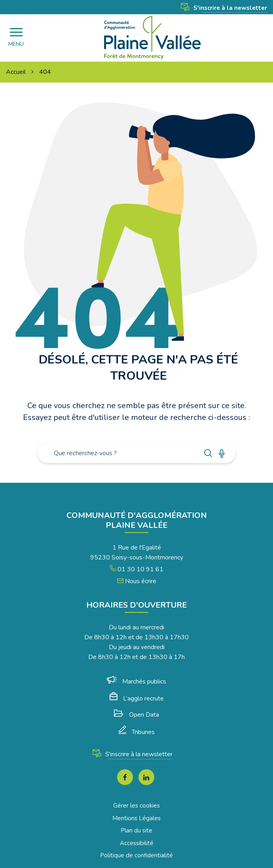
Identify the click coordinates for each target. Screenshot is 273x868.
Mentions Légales (136, 818)
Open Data (136, 715)
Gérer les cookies (136, 806)
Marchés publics (136, 682)
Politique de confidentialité (136, 855)
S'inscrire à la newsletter (224, 8)
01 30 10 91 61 (136, 569)
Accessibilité (137, 843)
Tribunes (137, 732)
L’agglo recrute (137, 699)
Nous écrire (137, 581)
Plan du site (136, 830)
